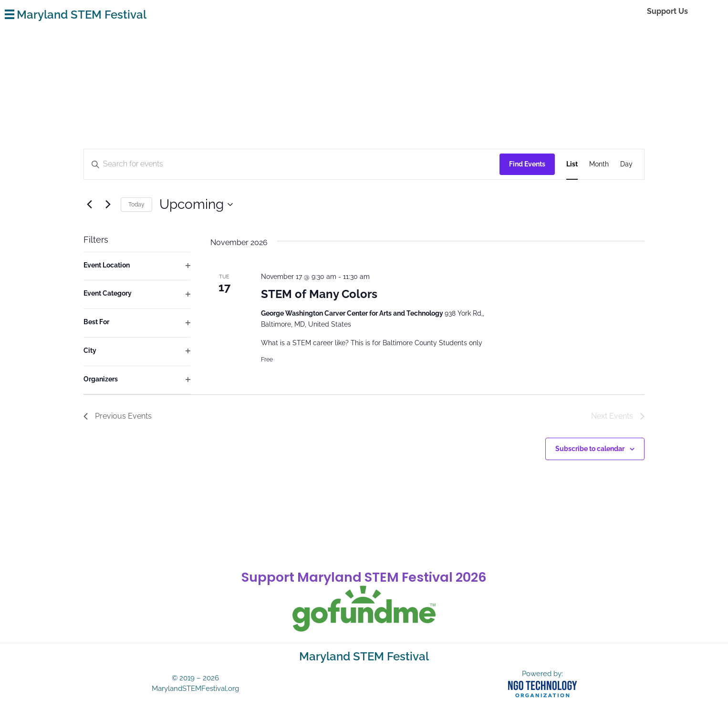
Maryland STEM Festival (82, 15)
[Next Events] (108, 205)
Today (136, 205)
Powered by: (542, 674)
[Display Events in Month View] (599, 164)
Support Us (667, 11)
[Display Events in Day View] (626, 164)
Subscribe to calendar (590, 449)
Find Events (527, 164)
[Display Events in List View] (572, 164)
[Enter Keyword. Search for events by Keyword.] (179, 164)
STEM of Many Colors (319, 294)
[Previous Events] (89, 205)
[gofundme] (364, 609)
